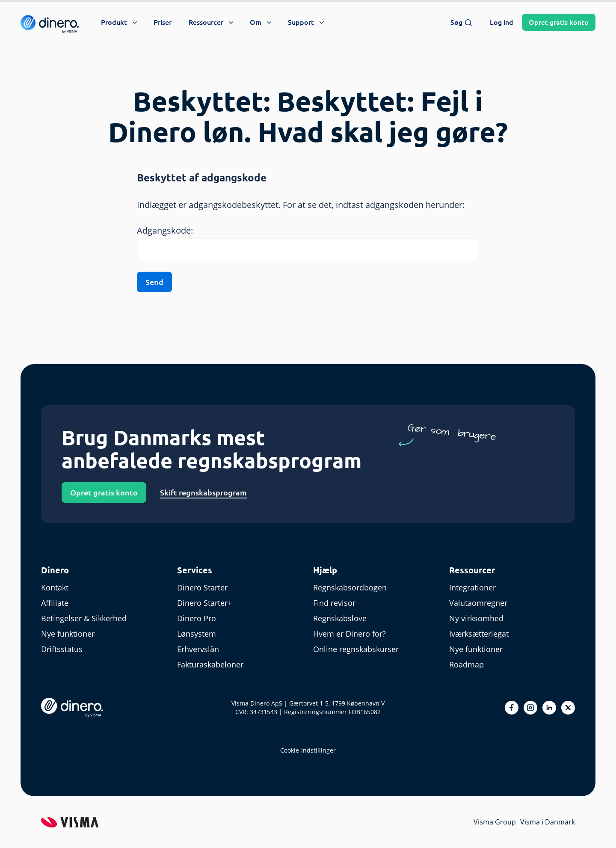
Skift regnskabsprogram (203, 492)
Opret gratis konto (104, 492)
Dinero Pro (197, 618)
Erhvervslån (198, 649)
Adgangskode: (165, 230)
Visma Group (495, 822)
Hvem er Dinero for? (349, 634)
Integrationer (472, 587)
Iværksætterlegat (479, 634)
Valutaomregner (478, 603)
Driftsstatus (62, 649)
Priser (163, 22)
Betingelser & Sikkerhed (84, 618)
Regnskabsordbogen (350, 587)
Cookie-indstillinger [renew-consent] (308, 750)
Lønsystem (197, 634)
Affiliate (55, 603)
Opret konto (559, 22)
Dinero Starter (202, 587)
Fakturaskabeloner (210, 664)
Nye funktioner (68, 634)
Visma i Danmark (548, 822)
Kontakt (55, 587)
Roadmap (466, 664)
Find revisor (334, 603)
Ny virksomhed (476, 618)
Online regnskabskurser (356, 649)
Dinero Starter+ (204, 603)
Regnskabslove (340, 618)
